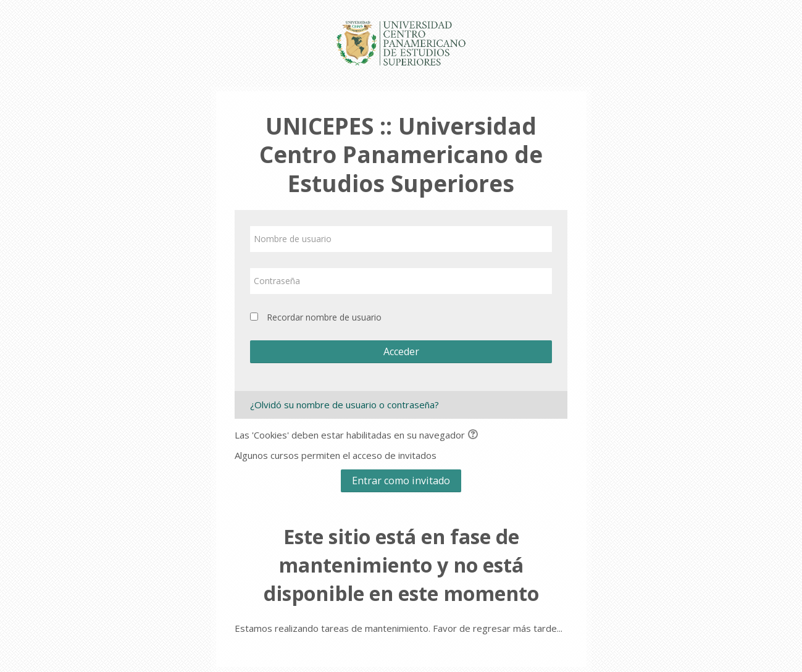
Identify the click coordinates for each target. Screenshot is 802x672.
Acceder (401, 351)
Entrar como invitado (401, 481)
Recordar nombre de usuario (324, 317)
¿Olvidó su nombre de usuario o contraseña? (345, 405)
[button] (475, 436)
